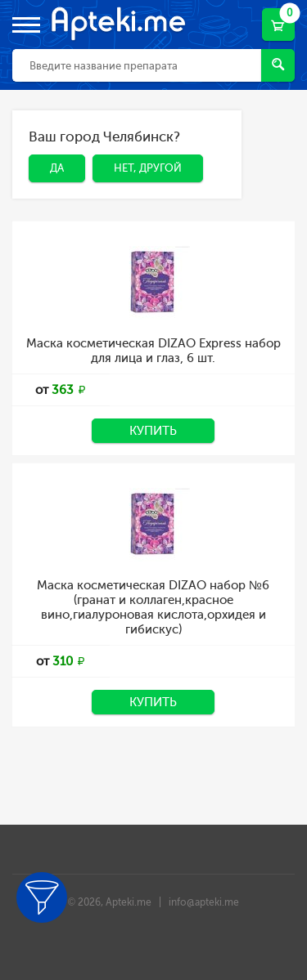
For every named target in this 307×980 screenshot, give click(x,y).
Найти (278, 64)
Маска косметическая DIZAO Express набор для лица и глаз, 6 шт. (153, 351)
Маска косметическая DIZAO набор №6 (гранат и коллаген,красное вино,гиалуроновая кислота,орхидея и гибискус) (153, 607)
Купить (153, 431)
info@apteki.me (204, 902)
